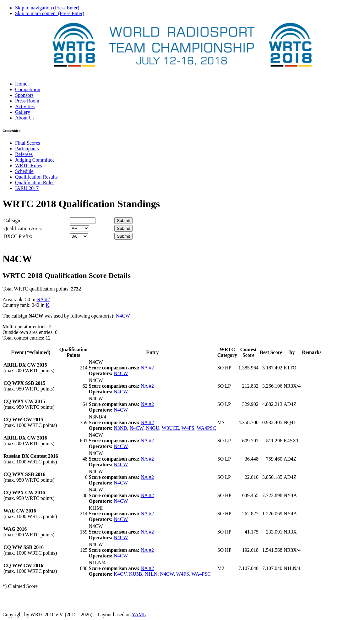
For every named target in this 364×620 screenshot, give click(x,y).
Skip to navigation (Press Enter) (47, 8)
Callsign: (13, 221)
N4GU (153, 428)
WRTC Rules (29, 166)
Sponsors (24, 95)
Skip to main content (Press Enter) (50, 13)
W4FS (188, 428)
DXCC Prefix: (18, 236)
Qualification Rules (35, 183)
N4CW (123, 316)
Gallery (23, 112)
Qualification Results (36, 177)
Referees (24, 154)
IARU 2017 (27, 188)
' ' (80, 228)
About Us (25, 118)
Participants (27, 149)
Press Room (27, 101)
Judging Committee (35, 160)
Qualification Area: (23, 228)
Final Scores (28, 143)
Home (21, 84)
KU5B (136, 574)
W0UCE (170, 428)
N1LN (151, 574)
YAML (139, 614)
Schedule (24, 171)
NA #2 (43, 299)
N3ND (120, 428)
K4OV (120, 574)
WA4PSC (206, 428)
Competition (28, 89)
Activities (25, 106)
